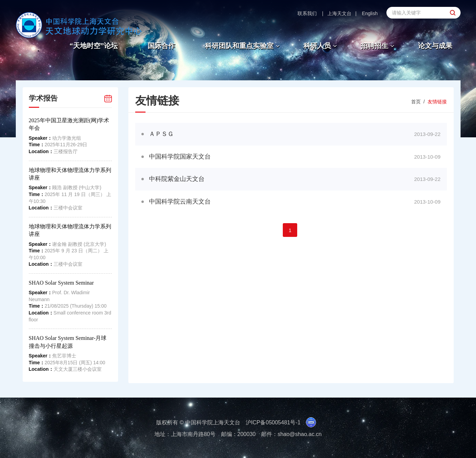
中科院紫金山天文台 (177, 179)
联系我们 (307, 13)
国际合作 (161, 46)
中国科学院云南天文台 (180, 202)
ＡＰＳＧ (164, 134)
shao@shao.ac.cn (300, 434)
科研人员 (321, 46)
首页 (416, 102)
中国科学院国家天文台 (180, 157)
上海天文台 (339, 13)
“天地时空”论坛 (94, 46)
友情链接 (437, 102)
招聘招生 (378, 46)
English (370, 13)
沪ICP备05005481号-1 (273, 422)
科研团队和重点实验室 (243, 46)
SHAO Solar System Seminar (61, 283)
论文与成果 (435, 46)
